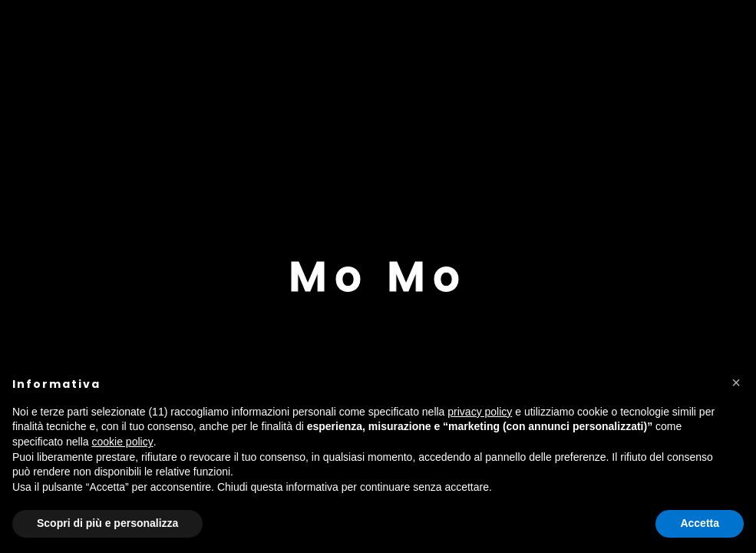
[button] (736, 382)
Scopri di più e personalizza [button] (107, 523)
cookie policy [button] (123, 442)
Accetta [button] (700, 523)
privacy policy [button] (480, 412)
